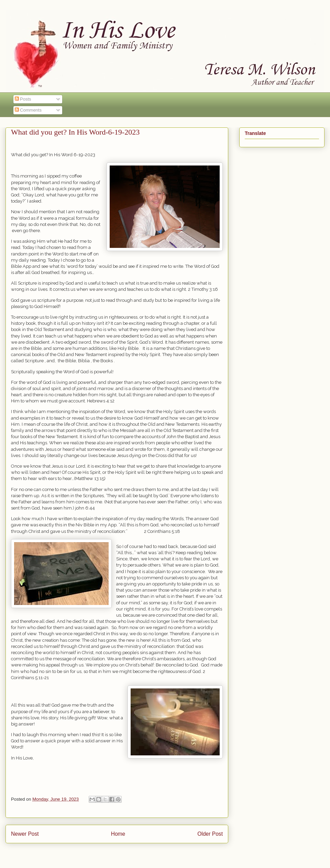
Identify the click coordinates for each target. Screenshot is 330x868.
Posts (23, 99)
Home (118, 834)
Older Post (210, 834)
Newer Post (25, 834)
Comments (28, 110)
